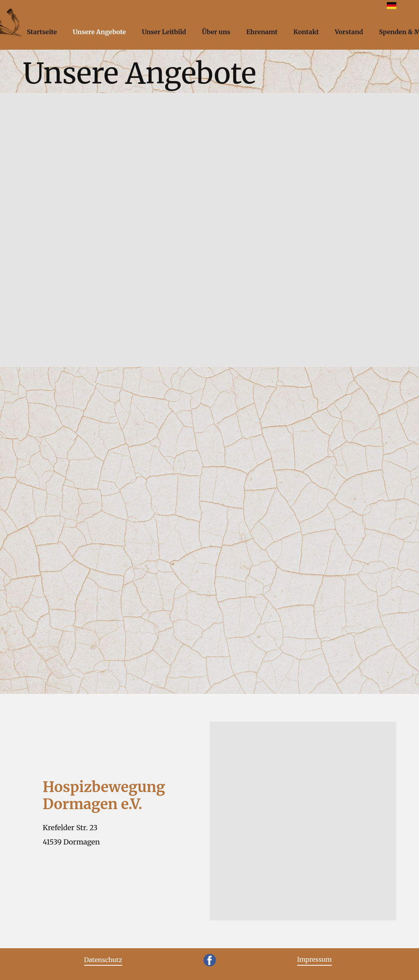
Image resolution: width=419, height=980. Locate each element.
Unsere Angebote (99, 32)
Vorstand (349, 32)
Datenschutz (103, 960)
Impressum (315, 959)
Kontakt (306, 32)
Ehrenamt (262, 32)
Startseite (42, 32)
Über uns (216, 32)
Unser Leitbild (164, 32)
